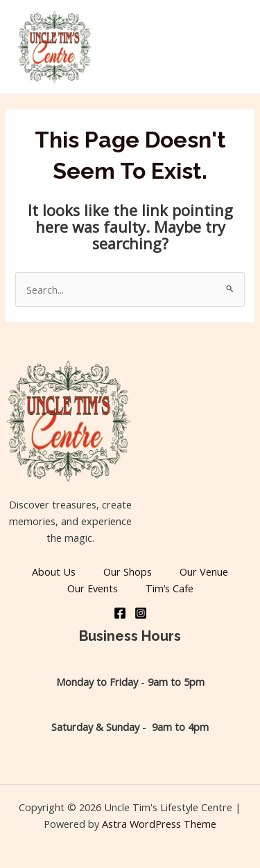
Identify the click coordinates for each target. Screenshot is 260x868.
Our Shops (128, 572)
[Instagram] (141, 613)
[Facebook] (120, 613)
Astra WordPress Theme (159, 824)
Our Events (93, 588)
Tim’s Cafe (170, 588)
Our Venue (204, 572)
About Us (54, 572)
